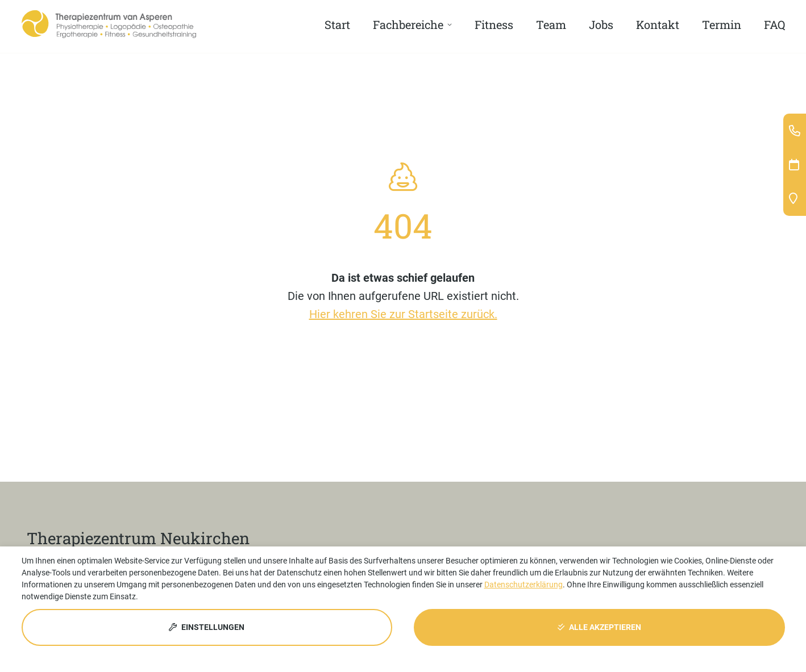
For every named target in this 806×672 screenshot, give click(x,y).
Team (551, 24)
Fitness (494, 24)
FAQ (774, 24)
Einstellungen (207, 627)
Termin (722, 24)
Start (337, 24)
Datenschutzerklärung (524, 585)
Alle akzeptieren (599, 627)
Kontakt (658, 24)
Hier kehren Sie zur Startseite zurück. (403, 314)
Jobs (601, 24)
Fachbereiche (408, 24)
